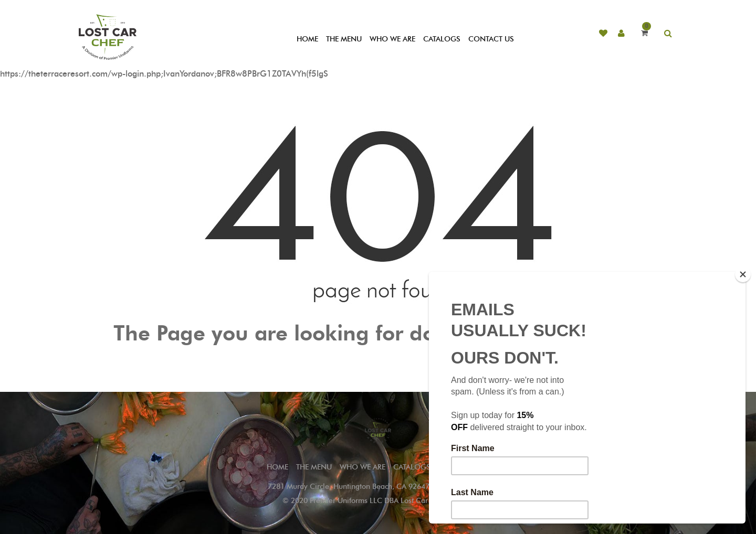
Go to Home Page (378, 357)
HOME (307, 39)
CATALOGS (442, 39)
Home (277, 467)
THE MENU (344, 39)
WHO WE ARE (392, 39)
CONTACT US (491, 39)
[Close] (743, 274)
